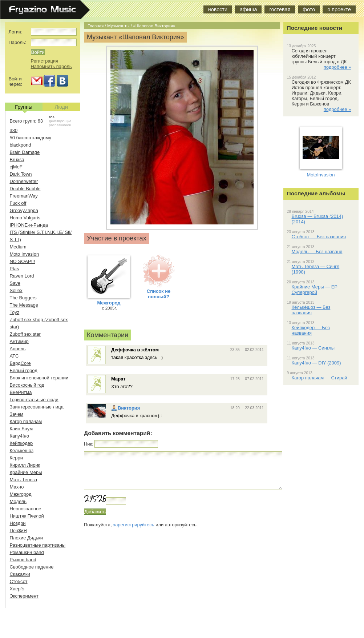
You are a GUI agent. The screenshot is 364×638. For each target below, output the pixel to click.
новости (218, 9)
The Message (24, 305)
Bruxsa (17, 159)
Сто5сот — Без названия (319, 237)
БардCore (20, 363)
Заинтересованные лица (37, 407)
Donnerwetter (24, 181)
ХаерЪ (17, 589)
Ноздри (18, 523)
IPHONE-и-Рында (29, 225)
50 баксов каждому (31, 138)
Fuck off (18, 203)
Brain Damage (25, 152)
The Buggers (23, 298)
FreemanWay (24, 196)
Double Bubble (25, 189)
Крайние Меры (26, 472)
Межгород (21, 494)
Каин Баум (21, 429)
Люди (61, 107)
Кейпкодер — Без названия (311, 330)
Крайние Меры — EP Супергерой (315, 290)
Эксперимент (24, 596)
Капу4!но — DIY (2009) (316, 363)
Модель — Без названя (317, 252)
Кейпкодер (21, 443)
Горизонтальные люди (34, 400)
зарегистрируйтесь (134, 525)
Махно (17, 487)
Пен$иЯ (18, 531)
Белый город (24, 370)
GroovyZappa (24, 210)
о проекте (339, 9)
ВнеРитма (21, 392)
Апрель (18, 349)
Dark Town (21, 174)
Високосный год (27, 385)
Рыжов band (23, 560)
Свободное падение (32, 567)
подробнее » (337, 67)
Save (15, 283)
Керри (16, 458)
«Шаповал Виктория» (154, 26)
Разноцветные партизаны (38, 545)
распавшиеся (60, 125)
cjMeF (16, 167)
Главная (96, 26)
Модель (18, 501)
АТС (14, 356)
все (52, 117)
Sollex (16, 290)
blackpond (21, 145)
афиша (248, 9)
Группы (24, 108)
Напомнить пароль (51, 66)
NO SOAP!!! (23, 261)
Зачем (17, 414)
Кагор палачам (26, 421)
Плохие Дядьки (27, 538)
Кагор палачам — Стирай (319, 378)
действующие (60, 121)
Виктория (126, 408)
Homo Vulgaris (25, 218)
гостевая (280, 9)
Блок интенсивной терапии (39, 378)
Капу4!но (19, 436)
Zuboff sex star (25, 334)
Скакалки (20, 574)
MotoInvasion (321, 175)
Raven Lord (22, 276)
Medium (18, 247)
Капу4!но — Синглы (313, 348)
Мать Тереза (24, 480)
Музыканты (118, 26)
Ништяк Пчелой (27, 516)
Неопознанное (26, 509)
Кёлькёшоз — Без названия (311, 310)
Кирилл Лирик (25, 465)
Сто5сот (19, 581)
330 (14, 130)
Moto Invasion (25, 254)
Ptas (15, 269)
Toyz (15, 312)
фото (309, 9)
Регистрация (45, 61)
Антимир (19, 341)
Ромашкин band (27, 552)
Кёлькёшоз (22, 450)
